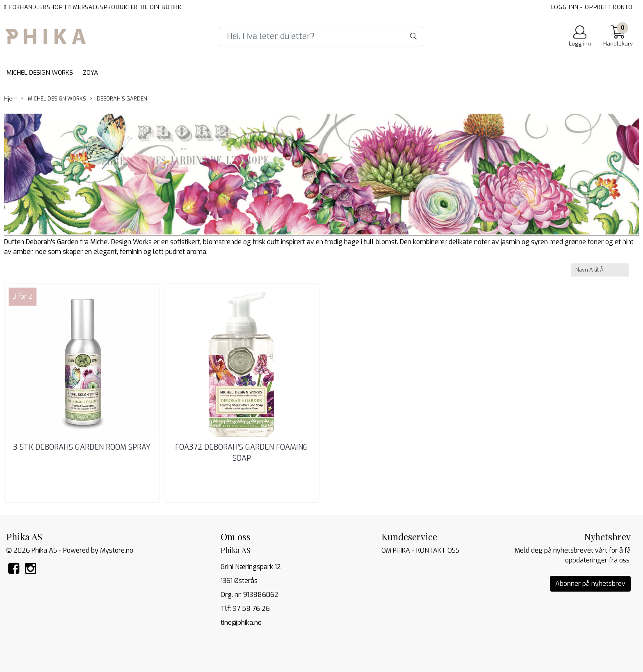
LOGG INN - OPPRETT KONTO (592, 7)
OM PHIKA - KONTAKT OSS (420, 550)
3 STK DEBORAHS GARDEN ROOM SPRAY (82, 447)
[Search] (321, 37)
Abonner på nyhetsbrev (590, 584)
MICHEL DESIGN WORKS (40, 73)
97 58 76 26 (251, 609)
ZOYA (90, 73)
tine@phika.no (241, 623)
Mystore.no (117, 550)
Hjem (11, 99)
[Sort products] (600, 270)
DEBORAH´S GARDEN (119, 99)
